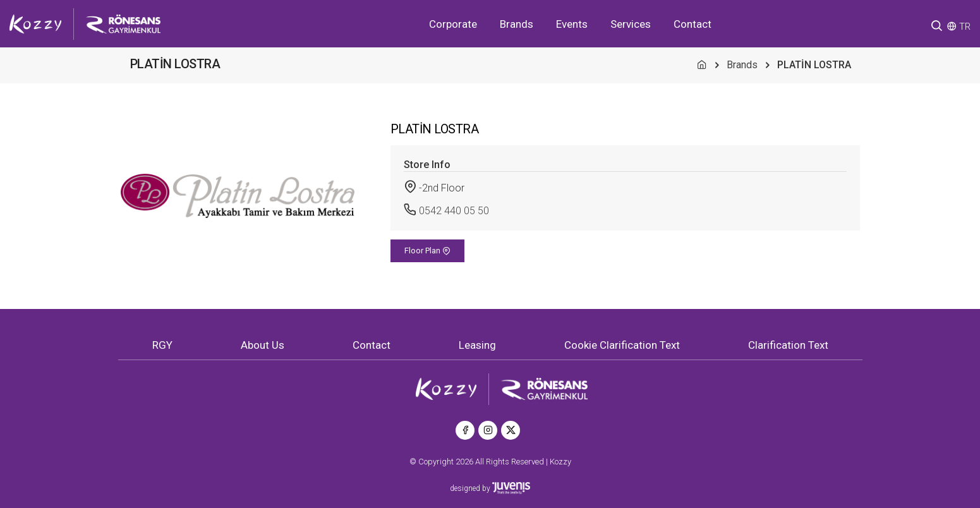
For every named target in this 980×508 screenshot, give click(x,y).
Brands (517, 24)
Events (572, 24)
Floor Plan (427, 251)
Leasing (477, 345)
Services (631, 24)
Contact (693, 24)
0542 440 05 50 (454, 211)
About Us (263, 345)
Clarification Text (788, 345)
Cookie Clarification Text (622, 345)
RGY (162, 345)
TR (965, 27)
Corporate (453, 24)
